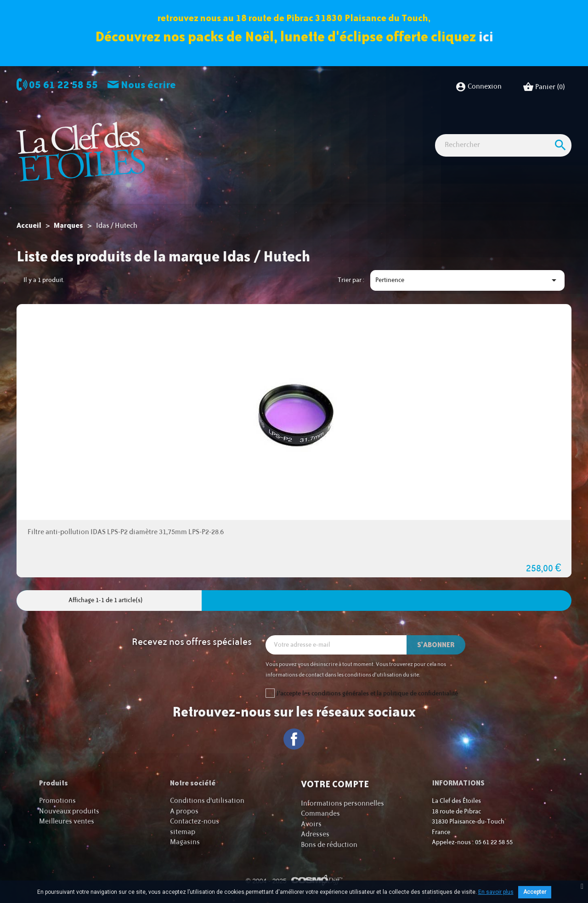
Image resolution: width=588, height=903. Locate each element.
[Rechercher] (503, 178)
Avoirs (311, 824)
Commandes (320, 814)
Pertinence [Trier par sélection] (467, 280)
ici (486, 37)
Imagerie (274, 130)
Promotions (57, 801)
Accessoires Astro (404, 130)
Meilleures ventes (67, 821)
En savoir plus (496, 892)
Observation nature (332, 130)
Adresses (315, 834)
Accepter (535, 892)
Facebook (294, 739)
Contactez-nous (195, 821)
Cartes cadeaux (189, 146)
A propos (184, 811)
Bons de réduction (329, 844)
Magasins (185, 842)
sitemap (183, 832)
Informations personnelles (342, 803)
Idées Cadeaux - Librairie (484, 130)
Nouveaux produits (69, 811)
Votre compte (335, 784)
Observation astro (218, 130)
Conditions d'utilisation (207, 801)
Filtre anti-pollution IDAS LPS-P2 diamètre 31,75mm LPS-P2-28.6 (126, 532)
